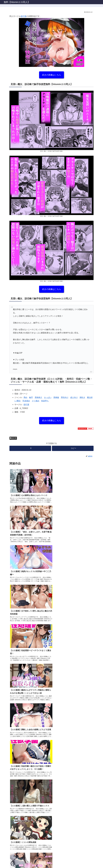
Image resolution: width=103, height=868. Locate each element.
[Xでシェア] (30, 448)
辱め (25, 397)
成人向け (74, 397)
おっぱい (48, 397)
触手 (31, 397)
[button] (73, 448)
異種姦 (56, 397)
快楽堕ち (45, 401)
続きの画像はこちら (52, 75)
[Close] (13, 864)
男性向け (65, 397)
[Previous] (3, 862)
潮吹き (82, 397)
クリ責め (36, 401)
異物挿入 (38, 397)
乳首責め (26, 401)
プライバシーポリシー (52, 851)
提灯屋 (23, 16)
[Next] (8, 862)
